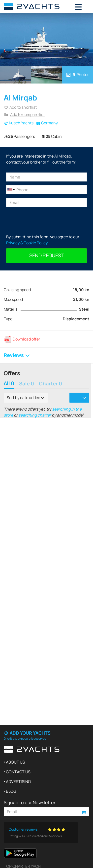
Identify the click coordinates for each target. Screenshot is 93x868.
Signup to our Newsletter (30, 802)
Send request (46, 255)
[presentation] (44, 220)
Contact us (18, 772)
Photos (77, 75)
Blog (11, 791)
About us (15, 762)
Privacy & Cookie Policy (27, 243)
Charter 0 (50, 384)
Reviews (17, 355)
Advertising (18, 781)
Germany (49, 123)
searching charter (35, 415)
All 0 (9, 384)
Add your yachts (27, 733)
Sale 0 (27, 384)
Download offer (26, 339)
